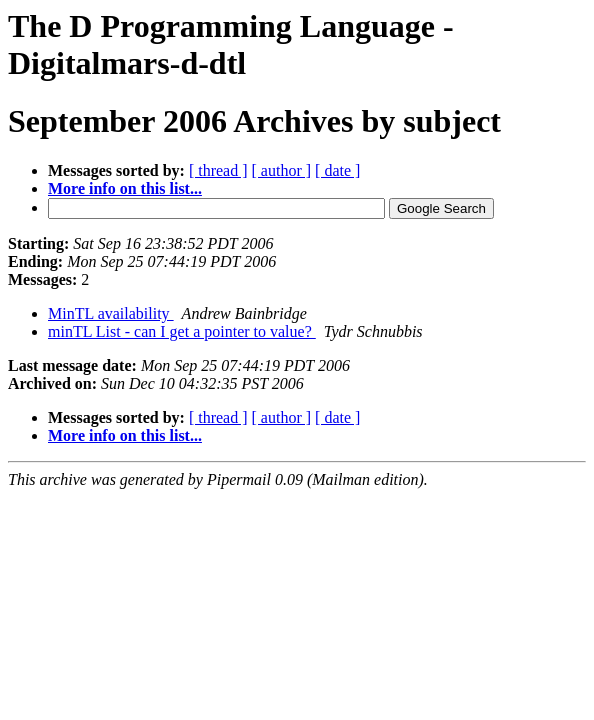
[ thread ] (218, 170)
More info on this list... (125, 188)
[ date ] (337, 170)
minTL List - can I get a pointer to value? (182, 331)
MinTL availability (111, 313)
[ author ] (282, 170)
